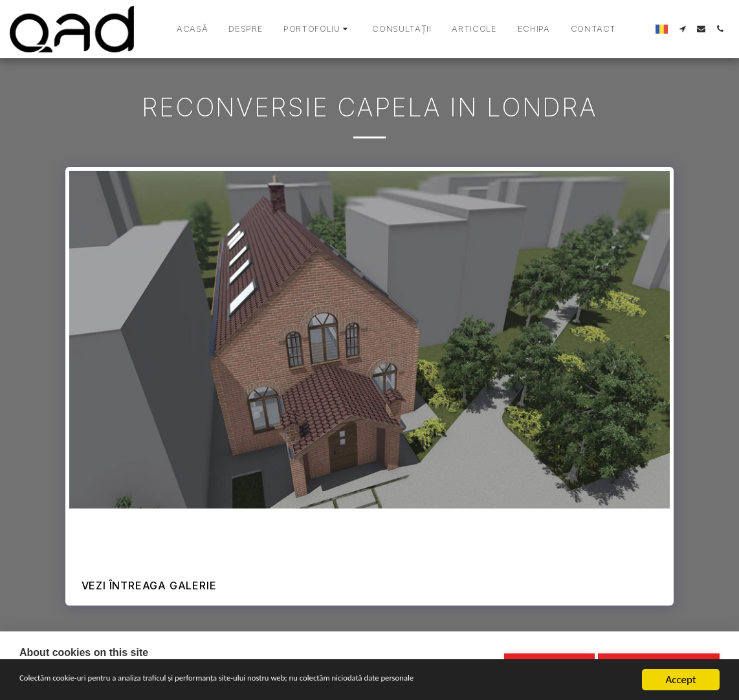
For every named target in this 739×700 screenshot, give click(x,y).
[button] (317, 29)
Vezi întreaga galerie (149, 585)
